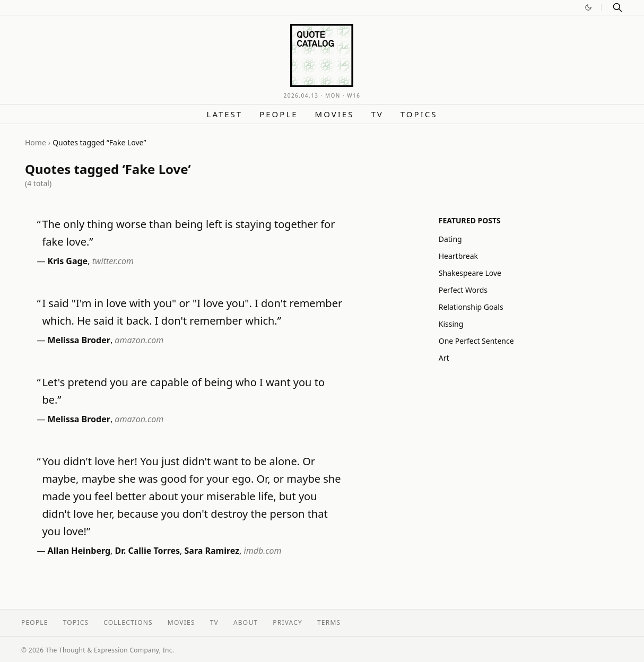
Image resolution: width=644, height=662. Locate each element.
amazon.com (139, 340)
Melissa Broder (79, 340)
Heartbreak (458, 256)
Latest (225, 114)
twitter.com (113, 261)
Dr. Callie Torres (148, 551)
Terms (329, 622)
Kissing (451, 324)
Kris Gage (68, 261)
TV (377, 114)
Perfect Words (463, 290)
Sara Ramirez (212, 551)
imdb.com (263, 551)
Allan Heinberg (79, 551)
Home (36, 142)
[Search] (617, 7)
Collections (128, 622)
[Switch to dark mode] (588, 7)
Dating (450, 239)
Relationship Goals (471, 307)
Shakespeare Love (470, 273)
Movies (335, 114)
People (279, 114)
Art (444, 358)
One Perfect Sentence (476, 341)
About (246, 622)
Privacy (288, 622)
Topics (419, 114)
